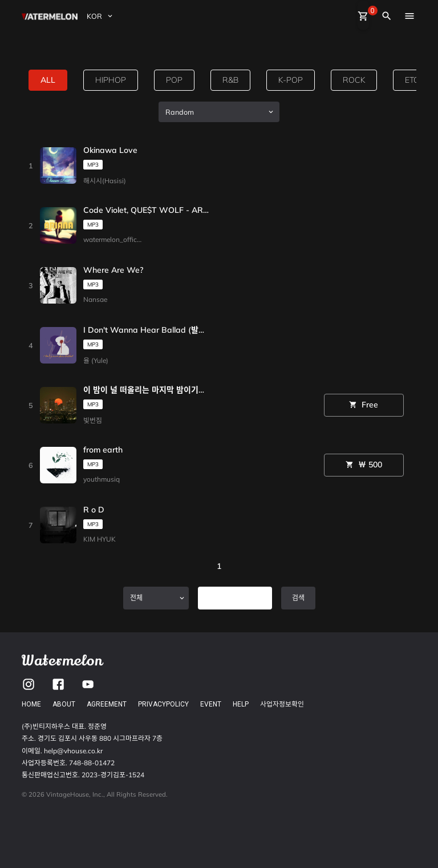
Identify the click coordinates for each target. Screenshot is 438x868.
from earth (103, 450)
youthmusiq (102, 479)
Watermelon (62, 661)
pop (174, 80)
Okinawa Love (110, 151)
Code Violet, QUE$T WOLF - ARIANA (146, 211)
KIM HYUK (100, 539)
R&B (230, 80)
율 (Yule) (96, 360)
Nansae (95, 299)
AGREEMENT (107, 704)
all (48, 80)
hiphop (111, 80)
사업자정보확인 (282, 704)
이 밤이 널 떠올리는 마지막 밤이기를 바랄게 (146, 390)
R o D (94, 510)
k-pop (291, 80)
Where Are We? (113, 271)
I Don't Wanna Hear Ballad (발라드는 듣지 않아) (146, 330)
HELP (241, 704)
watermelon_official (114, 239)
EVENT (211, 704)
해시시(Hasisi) (105, 181)
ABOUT (64, 704)
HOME (31, 704)
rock (354, 80)
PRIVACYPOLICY (163, 704)
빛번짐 (93, 420)
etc (412, 80)
